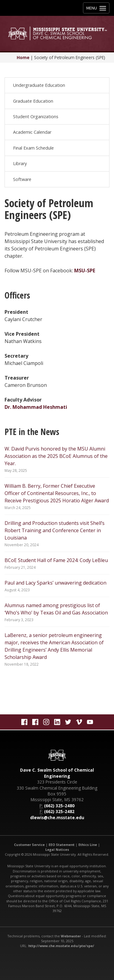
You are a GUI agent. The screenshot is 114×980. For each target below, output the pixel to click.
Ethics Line (88, 845)
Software (22, 179)
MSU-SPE (85, 271)
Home (23, 57)
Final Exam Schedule (33, 148)
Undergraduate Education (39, 85)
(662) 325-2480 (59, 806)
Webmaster (71, 936)
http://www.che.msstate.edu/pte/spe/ (61, 946)
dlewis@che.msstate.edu (57, 817)
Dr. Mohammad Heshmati (36, 407)
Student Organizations (36, 117)
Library (20, 163)
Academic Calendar (32, 132)
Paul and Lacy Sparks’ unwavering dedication (55, 583)
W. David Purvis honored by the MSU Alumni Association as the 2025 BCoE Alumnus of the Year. (56, 456)
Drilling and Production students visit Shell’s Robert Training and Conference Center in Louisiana (55, 530)
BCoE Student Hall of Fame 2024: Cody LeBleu (56, 560)
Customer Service (29, 845)
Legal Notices (57, 849)
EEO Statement (62, 845)
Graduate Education (33, 101)
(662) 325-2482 (59, 811)
